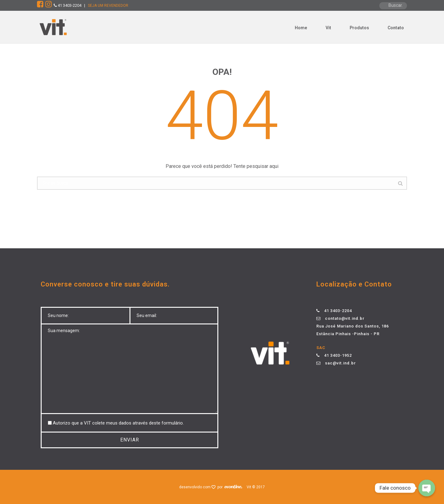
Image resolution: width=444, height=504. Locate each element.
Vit (328, 28)
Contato (396, 28)
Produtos (359, 28)
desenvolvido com (195, 487)
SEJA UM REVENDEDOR (108, 6)
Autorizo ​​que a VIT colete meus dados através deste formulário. (118, 423)
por (221, 487)
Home (301, 28)
